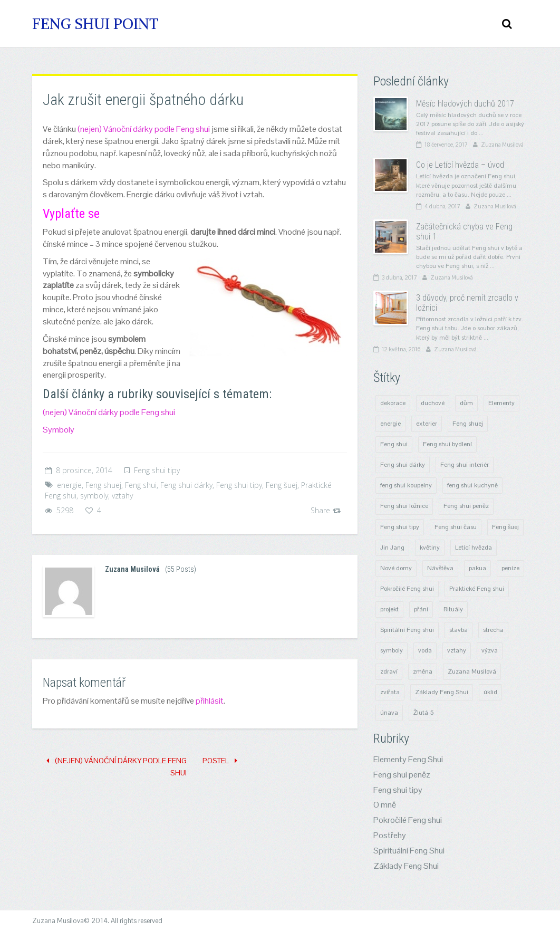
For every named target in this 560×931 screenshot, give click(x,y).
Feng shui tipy (157, 470)
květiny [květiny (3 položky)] (430, 548)
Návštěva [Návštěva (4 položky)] (440, 568)
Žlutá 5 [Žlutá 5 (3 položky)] (423, 713)
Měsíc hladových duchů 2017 (465, 104)
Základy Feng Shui (406, 866)
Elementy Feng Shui (408, 759)
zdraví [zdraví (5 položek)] (389, 671)
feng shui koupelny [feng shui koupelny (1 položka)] (406, 485)
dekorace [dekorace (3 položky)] (393, 403)
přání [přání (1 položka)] (421, 609)
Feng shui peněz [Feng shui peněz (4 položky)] (466, 506)
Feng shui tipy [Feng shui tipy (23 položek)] (400, 527)
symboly (94, 496)
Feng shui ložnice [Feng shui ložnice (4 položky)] (404, 506)
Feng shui (141, 485)
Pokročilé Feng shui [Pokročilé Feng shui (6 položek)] (407, 589)
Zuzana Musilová (132, 569)
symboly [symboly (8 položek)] (392, 650)
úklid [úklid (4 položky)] (490, 692)
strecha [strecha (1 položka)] (493, 630)
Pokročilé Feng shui (408, 820)
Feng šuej (282, 485)
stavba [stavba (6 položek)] (458, 630)
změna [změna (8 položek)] (423, 671)
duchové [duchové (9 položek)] (433, 403)
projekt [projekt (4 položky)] (389, 609)
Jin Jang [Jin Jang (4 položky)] (392, 548)
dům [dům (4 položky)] (466, 403)
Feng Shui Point (95, 24)
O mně (385, 805)
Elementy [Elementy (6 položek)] (501, 403)
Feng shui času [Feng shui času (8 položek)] (456, 527)
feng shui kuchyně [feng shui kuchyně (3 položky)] (472, 485)
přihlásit (210, 701)
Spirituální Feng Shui (409, 851)
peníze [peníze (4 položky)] (510, 568)
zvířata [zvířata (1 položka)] (390, 692)
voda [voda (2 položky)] (425, 650)
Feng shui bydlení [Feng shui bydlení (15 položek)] (447, 444)
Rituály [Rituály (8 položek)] (453, 609)
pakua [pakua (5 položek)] (477, 568)
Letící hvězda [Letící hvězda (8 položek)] (474, 548)
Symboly (59, 430)
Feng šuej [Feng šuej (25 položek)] (505, 527)
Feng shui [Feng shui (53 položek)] (394, 444)
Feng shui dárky (186, 485)
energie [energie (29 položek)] (390, 424)
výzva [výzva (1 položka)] (490, 650)
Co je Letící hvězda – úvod (460, 165)
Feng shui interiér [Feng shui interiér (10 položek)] (465, 465)
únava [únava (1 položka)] (389, 713)
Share (326, 510)
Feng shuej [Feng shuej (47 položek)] (468, 424)
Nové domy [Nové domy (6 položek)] (396, 568)
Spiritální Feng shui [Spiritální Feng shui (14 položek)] (407, 630)
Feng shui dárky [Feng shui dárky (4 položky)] (403, 465)
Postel (220, 761)
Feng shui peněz (402, 775)
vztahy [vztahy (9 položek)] (457, 650)
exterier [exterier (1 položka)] (427, 424)
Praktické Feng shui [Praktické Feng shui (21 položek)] (477, 589)
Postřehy (390, 835)
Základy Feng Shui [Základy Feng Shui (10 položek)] (442, 692)
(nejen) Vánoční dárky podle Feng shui (144, 129)
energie (69, 485)
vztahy (122, 496)
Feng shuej (103, 485)
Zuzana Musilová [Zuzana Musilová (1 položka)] (472, 671)
